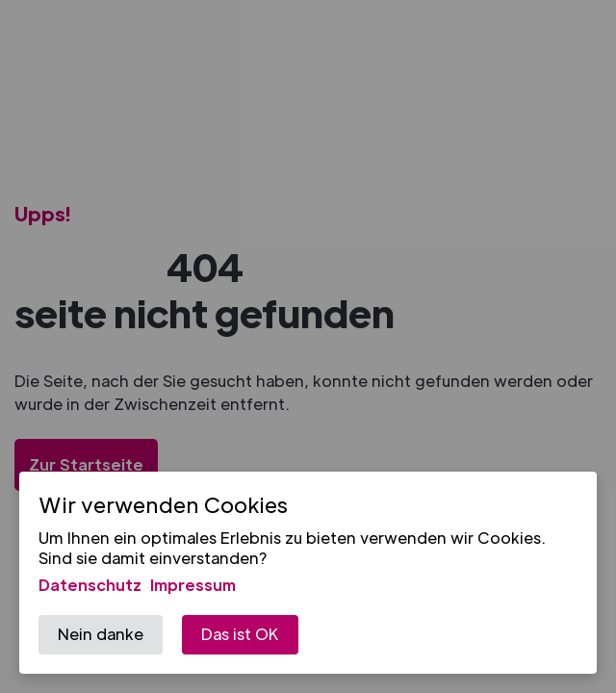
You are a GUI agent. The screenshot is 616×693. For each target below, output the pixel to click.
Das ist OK (240, 634)
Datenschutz (90, 585)
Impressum (193, 585)
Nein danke (101, 634)
